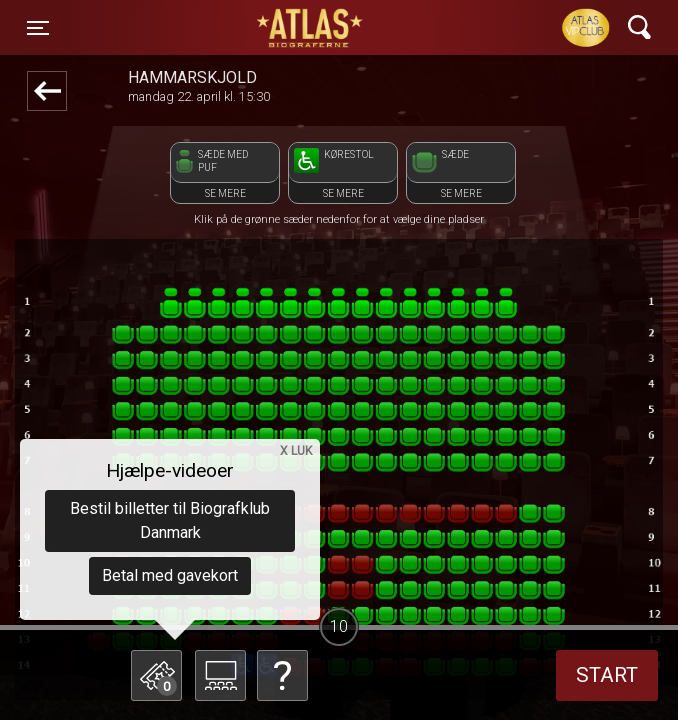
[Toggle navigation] (38, 28)
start (607, 675)
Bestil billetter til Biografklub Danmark (170, 520)
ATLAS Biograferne (311, 28)
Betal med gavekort (170, 575)
